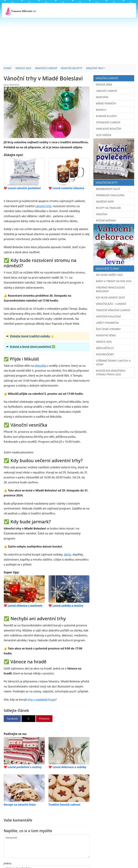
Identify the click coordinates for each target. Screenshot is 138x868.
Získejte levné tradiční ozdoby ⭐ (32, 336)
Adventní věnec (106, 335)
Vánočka (102, 214)
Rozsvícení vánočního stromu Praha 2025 (111, 373)
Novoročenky (105, 354)
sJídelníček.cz (105, 348)
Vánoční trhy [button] (95, 68)
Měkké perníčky (106, 103)
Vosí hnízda (104, 135)
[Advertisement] (69, 41)
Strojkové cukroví (108, 122)
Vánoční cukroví (46, 68)
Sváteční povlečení (108, 316)
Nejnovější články (107, 269)
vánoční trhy (43, 206)
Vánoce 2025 (23, 68)
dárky (67, 554)
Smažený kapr (105, 202)
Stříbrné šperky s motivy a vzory (113, 363)
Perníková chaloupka (110, 195)
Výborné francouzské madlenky (110, 289)
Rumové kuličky (106, 116)
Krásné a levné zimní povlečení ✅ (33, 347)
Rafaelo (101, 110)
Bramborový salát (108, 189)
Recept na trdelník (108, 208)
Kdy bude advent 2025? (110, 298)
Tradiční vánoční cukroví (113, 310)
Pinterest (44, 719)
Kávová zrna (104, 85)
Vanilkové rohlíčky (109, 129)
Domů (8, 68)
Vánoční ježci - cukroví (111, 304)
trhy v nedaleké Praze (41, 700)
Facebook (12, 719)
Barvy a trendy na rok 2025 (114, 281)
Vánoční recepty (71, 68)
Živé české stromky (108, 329)
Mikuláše (40, 366)
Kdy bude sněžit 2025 (109, 275)
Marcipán (102, 97)
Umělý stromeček (107, 323)
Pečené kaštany (106, 221)
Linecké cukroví (106, 91)
